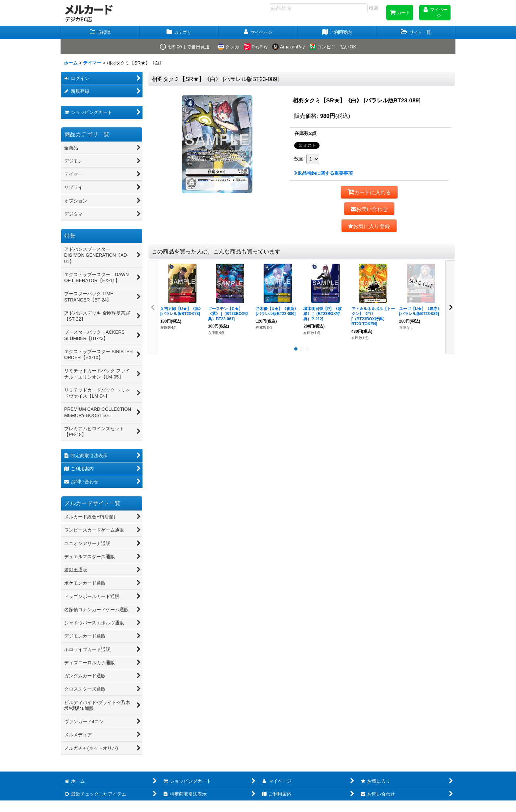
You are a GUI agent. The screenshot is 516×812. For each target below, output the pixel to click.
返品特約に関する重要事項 (323, 173)
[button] (416, 32)
